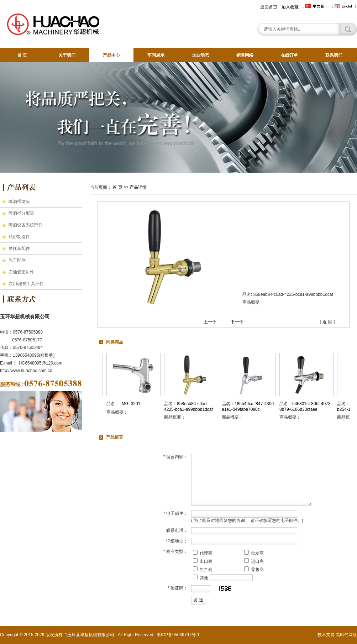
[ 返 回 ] (328, 322)
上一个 (210, 322)
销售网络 (245, 55)
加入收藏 (290, 7)
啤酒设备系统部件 (26, 225)
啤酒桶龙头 (19, 201)
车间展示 (156, 55)
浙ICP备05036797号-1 (178, 635)
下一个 (237, 322)
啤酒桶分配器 (21, 213)
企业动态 (200, 55)
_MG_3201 (132, 404)
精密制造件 (19, 237)
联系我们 (334, 55)
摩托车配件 (19, 248)
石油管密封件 (21, 272)
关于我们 (67, 55)
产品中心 (111, 55)
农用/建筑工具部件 (26, 284)
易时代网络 (346, 635)
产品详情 (138, 187)
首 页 (22, 55)
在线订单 (289, 55)
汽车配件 (17, 260)
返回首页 (269, 7)
